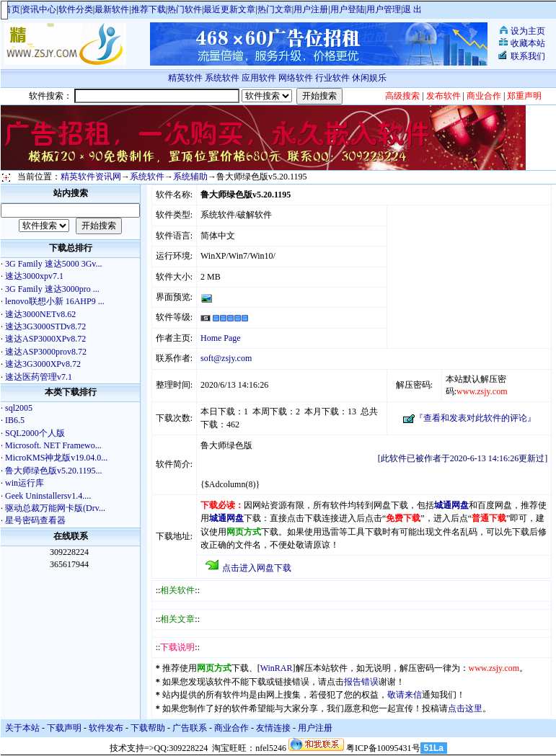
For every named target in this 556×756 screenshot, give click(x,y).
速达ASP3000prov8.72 (46, 352)
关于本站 (22, 728)
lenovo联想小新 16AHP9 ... (55, 301)
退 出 (412, 9)
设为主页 (528, 31)
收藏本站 (528, 43)
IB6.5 (15, 420)
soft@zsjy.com (226, 358)
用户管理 (384, 9)
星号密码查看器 (35, 520)
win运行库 (25, 483)
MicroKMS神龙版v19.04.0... (56, 458)
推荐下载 (149, 9)
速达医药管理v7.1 (39, 377)
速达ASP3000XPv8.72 (45, 339)
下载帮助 (148, 728)
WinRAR (277, 668)
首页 (12, 9)
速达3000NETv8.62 (40, 314)
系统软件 (222, 78)
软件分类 (76, 9)
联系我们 (528, 56)
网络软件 (296, 78)
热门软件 (185, 9)
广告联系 (190, 728)
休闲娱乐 (370, 78)
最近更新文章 (229, 9)
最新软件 (112, 9)
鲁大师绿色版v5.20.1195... (54, 471)
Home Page (221, 338)
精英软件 (185, 78)
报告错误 (361, 682)
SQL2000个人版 (35, 433)
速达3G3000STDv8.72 (45, 326)
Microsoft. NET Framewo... (53, 445)
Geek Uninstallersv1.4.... (48, 496)
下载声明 (64, 728)
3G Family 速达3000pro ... (52, 289)
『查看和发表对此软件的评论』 (475, 418)
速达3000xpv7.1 (34, 276)
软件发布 (106, 728)
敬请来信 (405, 695)
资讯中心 (39, 9)
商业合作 (231, 728)
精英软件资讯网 (91, 177)
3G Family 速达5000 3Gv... (54, 264)
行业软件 (332, 78)
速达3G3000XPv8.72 (43, 364)
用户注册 (311, 9)
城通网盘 (451, 505)
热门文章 (275, 9)
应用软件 (259, 78)
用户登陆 (348, 9)
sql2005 (19, 408)
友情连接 (273, 728)
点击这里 (465, 708)
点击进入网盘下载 (257, 568)
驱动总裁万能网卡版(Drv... (55, 508)
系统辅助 (190, 177)
